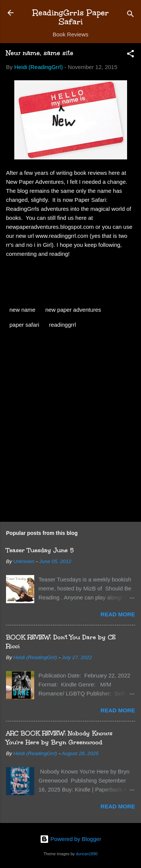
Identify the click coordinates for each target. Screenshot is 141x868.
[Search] (130, 15)
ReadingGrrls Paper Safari (71, 17)
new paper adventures (73, 310)
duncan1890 (87, 854)
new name (22, 310)
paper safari (24, 325)
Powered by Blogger (70, 839)
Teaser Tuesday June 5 (40, 550)
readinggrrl (62, 325)
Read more (118, 614)
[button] (130, 55)
